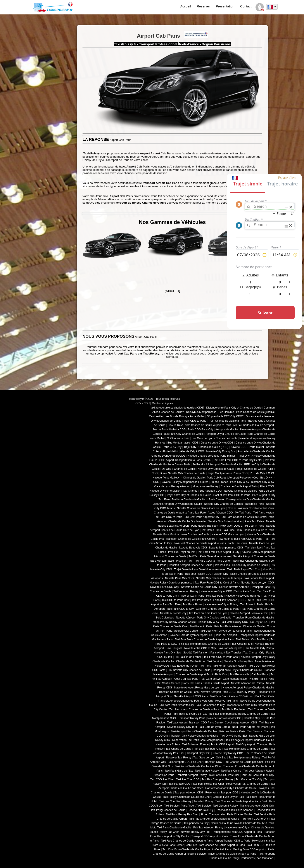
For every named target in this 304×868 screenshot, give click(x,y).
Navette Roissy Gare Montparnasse (171, 583)
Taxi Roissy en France (195, 744)
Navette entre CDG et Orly (200, 648)
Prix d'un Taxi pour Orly (208, 749)
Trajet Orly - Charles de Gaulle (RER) (206, 447)
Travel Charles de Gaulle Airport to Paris (232, 854)
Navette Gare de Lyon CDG (257, 583)
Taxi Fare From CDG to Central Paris (217, 583)
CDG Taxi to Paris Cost (253, 600)
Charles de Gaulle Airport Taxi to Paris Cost (202, 674)
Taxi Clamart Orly (254, 653)
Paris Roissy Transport (205, 526)
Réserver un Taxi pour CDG (222, 793)
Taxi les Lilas (222, 565)
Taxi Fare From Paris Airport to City (218, 552)
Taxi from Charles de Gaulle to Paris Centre (198, 499)
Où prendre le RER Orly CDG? (225, 416)
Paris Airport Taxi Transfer (226, 653)
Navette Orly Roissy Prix (238, 661)
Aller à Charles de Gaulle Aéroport (253, 425)
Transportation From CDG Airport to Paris (237, 832)
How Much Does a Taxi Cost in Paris (242, 526)
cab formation (265, 858)
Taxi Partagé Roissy (207, 771)
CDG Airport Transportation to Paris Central (185, 460)
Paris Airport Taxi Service (196, 806)
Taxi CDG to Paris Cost (175, 600)
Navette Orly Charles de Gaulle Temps (219, 578)
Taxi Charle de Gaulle (178, 749)
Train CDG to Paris (195, 421)
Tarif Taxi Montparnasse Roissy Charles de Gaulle (239, 714)
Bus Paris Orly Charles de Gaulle (184, 434)
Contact (246, 6)
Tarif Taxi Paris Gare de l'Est (190, 714)
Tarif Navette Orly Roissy (259, 648)
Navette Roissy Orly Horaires (243, 596)
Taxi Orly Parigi (246, 692)
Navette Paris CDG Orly (165, 587)
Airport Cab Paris (164, 775)
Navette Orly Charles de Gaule (216, 469)
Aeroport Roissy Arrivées (243, 478)
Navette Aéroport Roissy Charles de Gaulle (248, 688)
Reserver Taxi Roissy (179, 758)
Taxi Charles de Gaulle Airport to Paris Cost (241, 801)
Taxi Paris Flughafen (234, 709)
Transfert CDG (213, 762)
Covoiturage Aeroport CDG (241, 723)
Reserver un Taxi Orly (200, 810)
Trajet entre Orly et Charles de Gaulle (189, 495)
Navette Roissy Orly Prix (196, 832)
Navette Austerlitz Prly (173, 613)
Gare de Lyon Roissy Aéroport (172, 486)
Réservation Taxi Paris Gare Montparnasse (198, 740)
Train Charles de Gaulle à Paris (227, 421)
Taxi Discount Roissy (225, 806)
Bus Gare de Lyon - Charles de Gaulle (214, 438)
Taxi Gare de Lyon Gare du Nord (218, 727)
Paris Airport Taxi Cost (247, 569)
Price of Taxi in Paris (192, 596)
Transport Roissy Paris (192, 718)
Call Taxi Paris (260, 674)
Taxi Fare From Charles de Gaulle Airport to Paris (204, 639)
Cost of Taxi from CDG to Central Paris (251, 508)
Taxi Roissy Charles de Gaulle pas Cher (187, 797)
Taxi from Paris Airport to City (177, 705)
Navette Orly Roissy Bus (221, 451)
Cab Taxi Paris (260, 639)
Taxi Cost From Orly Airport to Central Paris (226, 631)
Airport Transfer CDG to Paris (232, 841)
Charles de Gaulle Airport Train (239, 486)
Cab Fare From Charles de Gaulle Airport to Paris (215, 845)
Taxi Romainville (239, 674)
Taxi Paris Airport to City (210, 705)
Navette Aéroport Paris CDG (218, 692)
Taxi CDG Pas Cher (162, 779)
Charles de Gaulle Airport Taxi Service (199, 661)
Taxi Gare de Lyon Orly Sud (210, 758)
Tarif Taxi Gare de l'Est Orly (258, 775)
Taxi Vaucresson (177, 723)
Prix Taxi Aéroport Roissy (208, 828)
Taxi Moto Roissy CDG (235, 622)
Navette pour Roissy (168, 744)
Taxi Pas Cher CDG (188, 779)
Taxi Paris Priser (193, 604)
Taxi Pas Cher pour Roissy (217, 779)
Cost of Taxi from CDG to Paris (232, 495)
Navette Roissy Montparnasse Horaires (185, 482)
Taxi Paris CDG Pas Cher (224, 775)
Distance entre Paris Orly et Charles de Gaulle (234, 408)
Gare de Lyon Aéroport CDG (168, 456)
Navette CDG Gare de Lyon (228, 534)
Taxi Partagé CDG (179, 784)
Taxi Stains (242, 639)
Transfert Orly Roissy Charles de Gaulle (194, 736)
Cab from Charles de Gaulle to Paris (218, 609)
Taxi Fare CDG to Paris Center (212, 561)
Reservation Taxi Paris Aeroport (234, 810)
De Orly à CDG (259, 622)
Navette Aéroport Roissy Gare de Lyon (197, 688)
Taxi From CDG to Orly (255, 819)
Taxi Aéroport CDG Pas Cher (185, 762)
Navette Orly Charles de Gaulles (223, 504)
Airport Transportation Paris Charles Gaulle (226, 814)
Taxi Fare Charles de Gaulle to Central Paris (248, 517)
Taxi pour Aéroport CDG (189, 793)
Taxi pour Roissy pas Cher (208, 784)
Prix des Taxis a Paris (232, 731)
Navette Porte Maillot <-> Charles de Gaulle (179, 478)
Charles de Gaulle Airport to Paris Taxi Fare (180, 513)
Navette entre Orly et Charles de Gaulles (250, 828)
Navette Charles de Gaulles (241, 491)
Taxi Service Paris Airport (259, 578)
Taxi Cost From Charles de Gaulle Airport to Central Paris (197, 849)
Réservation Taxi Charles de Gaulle (247, 784)
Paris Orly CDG (239, 482)
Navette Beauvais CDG (193, 548)
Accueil (185, 6)
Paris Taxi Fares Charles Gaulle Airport (206, 683)
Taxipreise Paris (254, 504)
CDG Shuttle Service (168, 683)
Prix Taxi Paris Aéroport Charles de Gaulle (240, 626)
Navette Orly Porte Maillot (165, 491)
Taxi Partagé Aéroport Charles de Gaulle (250, 740)
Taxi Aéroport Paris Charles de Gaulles (194, 731)
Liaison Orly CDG (208, 622)
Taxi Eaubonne (180, 666)
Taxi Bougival (174, 648)
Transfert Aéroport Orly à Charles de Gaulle (231, 788)
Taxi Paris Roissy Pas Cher (182, 814)
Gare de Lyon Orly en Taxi (228, 797)
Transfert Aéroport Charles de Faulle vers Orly (186, 701)
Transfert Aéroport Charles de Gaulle (190, 565)
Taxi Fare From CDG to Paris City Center (238, 460)
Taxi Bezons (255, 731)
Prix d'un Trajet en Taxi (182, 552)
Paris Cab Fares (217, 478)
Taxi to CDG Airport (222, 744)
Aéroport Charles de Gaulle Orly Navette (181, 521)
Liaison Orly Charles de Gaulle (250, 565)
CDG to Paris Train (178, 438)
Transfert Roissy (203, 801)
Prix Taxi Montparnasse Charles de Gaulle (204, 644)
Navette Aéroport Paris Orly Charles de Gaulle (204, 618)
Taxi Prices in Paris (252, 604)
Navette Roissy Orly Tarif (182, 727)
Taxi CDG (254, 666)
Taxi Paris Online (231, 771)
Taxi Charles (190, 491)
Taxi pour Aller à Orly (196, 823)
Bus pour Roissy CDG (198, 574)
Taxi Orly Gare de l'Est (233, 736)
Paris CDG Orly (172, 447)
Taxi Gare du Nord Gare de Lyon (208, 613)
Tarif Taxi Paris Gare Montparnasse (210, 556)
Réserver (203, 6)
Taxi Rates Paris (211, 530)
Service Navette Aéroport (234, 587)
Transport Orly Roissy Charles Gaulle (173, 622)
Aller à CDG (267, 486)
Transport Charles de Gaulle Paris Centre (191, 539)
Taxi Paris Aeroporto (230, 648)
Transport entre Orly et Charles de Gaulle (237, 670)
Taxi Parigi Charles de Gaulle (168, 810)
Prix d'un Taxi (184, 561)
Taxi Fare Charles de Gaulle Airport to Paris (187, 841)
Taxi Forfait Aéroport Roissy (229, 666)
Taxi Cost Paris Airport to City (202, 517)
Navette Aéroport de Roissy (247, 683)
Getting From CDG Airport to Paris (253, 849)
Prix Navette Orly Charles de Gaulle (189, 670)
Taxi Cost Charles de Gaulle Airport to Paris (200, 543)
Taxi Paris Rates (201, 600)
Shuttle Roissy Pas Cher (164, 832)
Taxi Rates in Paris (201, 626)
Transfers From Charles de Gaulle (254, 618)
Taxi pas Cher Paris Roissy (175, 801)
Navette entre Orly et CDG (216, 591)
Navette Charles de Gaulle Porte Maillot (211, 456)
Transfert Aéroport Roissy (192, 775)
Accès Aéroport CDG (220, 513)
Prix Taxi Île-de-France (188, 657)
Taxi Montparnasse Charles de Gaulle (246, 749)
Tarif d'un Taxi (253, 548)
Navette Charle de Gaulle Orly (199, 587)
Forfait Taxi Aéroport (225, 600)
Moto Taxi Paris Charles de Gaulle (171, 828)
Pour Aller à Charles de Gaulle (256, 451)
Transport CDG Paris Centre (206, 723)
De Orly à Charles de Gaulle (179, 469)
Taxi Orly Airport (245, 744)
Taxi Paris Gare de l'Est (179, 771)
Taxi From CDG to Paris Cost (221, 657)
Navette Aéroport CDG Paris (191, 696)
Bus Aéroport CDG (211, 491)
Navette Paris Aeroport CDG (224, 718)
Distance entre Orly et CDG (217, 443)
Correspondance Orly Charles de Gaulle (250, 499)
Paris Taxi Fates (254, 521)
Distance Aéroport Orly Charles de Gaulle (177, 504)
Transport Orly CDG (198, 753)
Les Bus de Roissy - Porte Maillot (185, 416)
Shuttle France (219, 482)
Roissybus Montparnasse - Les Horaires (210, 412)
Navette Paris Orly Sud (167, 653)
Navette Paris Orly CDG (179, 578)
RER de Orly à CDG (262, 473)
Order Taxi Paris (201, 666)
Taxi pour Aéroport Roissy (259, 771)
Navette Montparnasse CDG (226, 548)
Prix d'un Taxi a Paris (262, 679)
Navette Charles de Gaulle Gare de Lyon (201, 508)
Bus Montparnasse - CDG (183, 443)
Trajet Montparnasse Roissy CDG (228, 473)
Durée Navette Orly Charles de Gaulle (183, 473)
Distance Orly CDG (262, 482)
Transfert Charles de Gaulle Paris (179, 692)
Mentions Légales (162, 403)
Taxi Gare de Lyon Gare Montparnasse (223, 679)
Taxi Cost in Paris (242, 644)
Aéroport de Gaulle (227, 430)
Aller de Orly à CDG (192, 451)
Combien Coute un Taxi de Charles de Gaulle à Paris (242, 823)
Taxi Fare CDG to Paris (168, 517)
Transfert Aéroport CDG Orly (257, 806)
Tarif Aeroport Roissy (186, 591)
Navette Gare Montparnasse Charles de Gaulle (181, 534)
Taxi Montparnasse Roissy (244, 758)
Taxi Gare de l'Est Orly (249, 779)
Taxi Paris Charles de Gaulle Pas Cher (198, 766)
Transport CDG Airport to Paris (210, 836)
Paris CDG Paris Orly (201, 430)
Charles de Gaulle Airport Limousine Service (179, 854)
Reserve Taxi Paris (227, 701)
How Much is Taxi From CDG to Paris (240, 539)
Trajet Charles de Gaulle (251, 469)
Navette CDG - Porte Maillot (247, 447)
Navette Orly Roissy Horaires (225, 521)
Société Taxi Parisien (196, 653)
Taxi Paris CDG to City (180, 609)
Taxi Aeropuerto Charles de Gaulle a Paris (194, 709)
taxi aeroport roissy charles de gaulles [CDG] (177, 408)
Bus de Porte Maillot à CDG (169, 430)
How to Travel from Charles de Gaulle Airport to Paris (199, 425)
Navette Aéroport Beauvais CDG (249, 613)
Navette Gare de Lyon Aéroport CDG (191, 635)
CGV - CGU (142, 403)
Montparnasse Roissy (206, 486)
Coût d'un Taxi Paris (186, 679)
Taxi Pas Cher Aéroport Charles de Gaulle (214, 819)
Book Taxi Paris (265, 696)
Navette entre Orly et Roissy (221, 604)
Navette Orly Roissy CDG (228, 753)
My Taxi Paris (243, 513)
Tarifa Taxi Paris (237, 543)
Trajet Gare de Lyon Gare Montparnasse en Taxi (203, 569)
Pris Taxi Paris (215, 596)
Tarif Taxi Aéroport (226, 635)
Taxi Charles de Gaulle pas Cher (244, 762)
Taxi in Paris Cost (245, 591)
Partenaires (248, 858)
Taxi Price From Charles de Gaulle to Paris (248, 530)
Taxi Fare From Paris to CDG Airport (231, 696)
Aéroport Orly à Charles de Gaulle (226, 434)
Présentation (225, 6)
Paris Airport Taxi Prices (254, 727)
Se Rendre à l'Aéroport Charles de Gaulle (217, 465)
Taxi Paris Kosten (263, 513)
